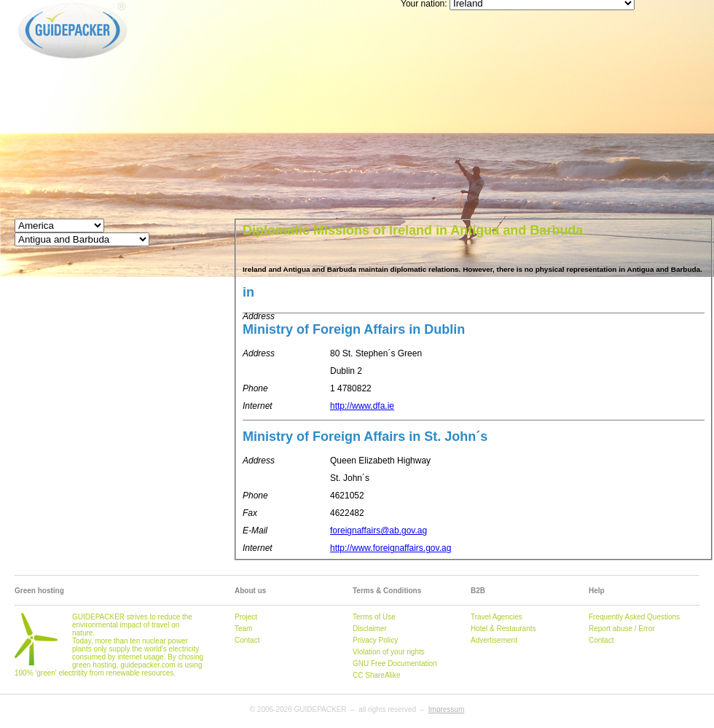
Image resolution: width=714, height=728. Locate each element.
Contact (247, 640)
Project (246, 617)
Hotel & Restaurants (503, 629)
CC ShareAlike (377, 675)
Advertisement (494, 640)
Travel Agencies (497, 617)
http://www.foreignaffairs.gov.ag (391, 548)
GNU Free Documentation (395, 664)
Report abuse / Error (622, 629)
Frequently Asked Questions (634, 617)
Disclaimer (370, 629)
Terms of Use (374, 617)
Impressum (446, 709)
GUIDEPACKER (30, 2)
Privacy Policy (375, 640)
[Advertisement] (382, 102)
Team (243, 629)
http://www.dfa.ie (362, 406)
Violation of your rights (389, 652)
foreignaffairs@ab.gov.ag (378, 531)
